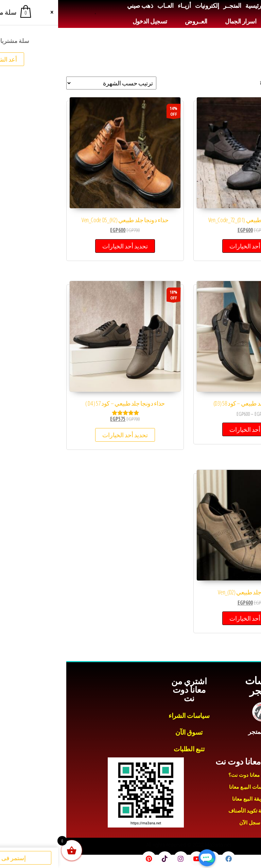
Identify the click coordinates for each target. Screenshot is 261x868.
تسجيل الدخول (92, 21)
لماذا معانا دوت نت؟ (192, 775)
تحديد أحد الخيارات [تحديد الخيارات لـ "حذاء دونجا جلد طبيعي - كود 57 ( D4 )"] (67, 435)
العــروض (138, 21)
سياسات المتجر (204, 686)
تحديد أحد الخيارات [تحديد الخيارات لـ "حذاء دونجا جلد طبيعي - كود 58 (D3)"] (194, 429)
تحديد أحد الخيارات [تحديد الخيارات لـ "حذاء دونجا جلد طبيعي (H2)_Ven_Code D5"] (67, 246)
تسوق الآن (131, 732)
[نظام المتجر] (53, 83)
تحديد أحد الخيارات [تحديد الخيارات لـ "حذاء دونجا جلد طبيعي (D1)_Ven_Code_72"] (194, 246)
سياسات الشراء (131, 716)
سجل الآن (192, 823)
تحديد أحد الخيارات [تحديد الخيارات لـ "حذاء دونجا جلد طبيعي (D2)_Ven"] (194, 618)
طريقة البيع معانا (192, 799)
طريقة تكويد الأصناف (192, 811)
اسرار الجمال (182, 21)
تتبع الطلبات (131, 749)
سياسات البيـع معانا (192, 787)
